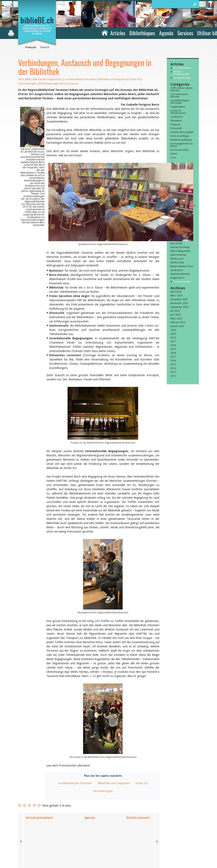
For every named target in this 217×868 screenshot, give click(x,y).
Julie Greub (176, 243)
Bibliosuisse (177, 189)
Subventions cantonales (177, 194)
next (157, 783)
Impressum (155, 842)
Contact (153, 838)
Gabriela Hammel (180, 274)
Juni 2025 (176, 315)
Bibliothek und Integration (113, 79)
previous (21, 783)
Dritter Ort (135, 79)
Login (151, 850)
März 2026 (176, 296)
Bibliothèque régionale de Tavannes (59, 84)
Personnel (176, 128)
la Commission (35, 842)
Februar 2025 (178, 322)
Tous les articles (182, 68)
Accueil (105, 32)
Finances (175, 125)
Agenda (166, 33)
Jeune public (177, 182)
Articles (118, 33)
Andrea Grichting (180, 247)
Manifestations (179, 168)
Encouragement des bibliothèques (181, 211)
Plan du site (155, 846)
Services (185, 33)
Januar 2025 (177, 326)
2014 (173, 368)
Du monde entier (180, 150)
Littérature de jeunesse (183, 206)
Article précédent (39, 783)
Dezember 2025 (179, 299)
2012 (173, 376)
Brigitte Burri (177, 278)
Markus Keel (177, 263)
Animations (177, 178)
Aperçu (90, 783)
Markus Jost (177, 259)
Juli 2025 (175, 311)
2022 (173, 338)
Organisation (178, 107)
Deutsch (45, 47)
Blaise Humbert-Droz (182, 266)
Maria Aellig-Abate (180, 251)
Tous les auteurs (182, 282)
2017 (173, 357)
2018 (173, 353)
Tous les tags (180, 226)
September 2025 (179, 307)
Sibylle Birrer (177, 236)
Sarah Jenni (177, 270)
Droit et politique (180, 136)
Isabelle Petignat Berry (50, 79)
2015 (173, 364)
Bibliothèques (142, 33)
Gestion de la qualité (182, 132)
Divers (174, 154)
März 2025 (176, 319)
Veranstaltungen (27, 84)
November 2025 (179, 303)
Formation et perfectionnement (180, 173)
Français (31, 47)
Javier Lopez (177, 240)
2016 (173, 361)
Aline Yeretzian (178, 255)
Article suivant (138, 783)
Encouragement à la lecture (182, 145)
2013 (173, 372)
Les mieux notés (182, 78)
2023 (173, 334)
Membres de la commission (178, 217)
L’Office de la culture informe (181, 89)
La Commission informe (179, 96)
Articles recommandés (181, 73)
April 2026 (176, 292)
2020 (173, 345)
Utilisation (176, 121)
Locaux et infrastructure (178, 112)
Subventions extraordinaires (179, 200)
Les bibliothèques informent (81, 79)
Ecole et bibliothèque (182, 185)
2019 (173, 349)
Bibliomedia (177, 222)
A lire (173, 158)
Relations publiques (181, 140)
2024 (173, 330)
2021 (173, 342)
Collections (177, 117)
